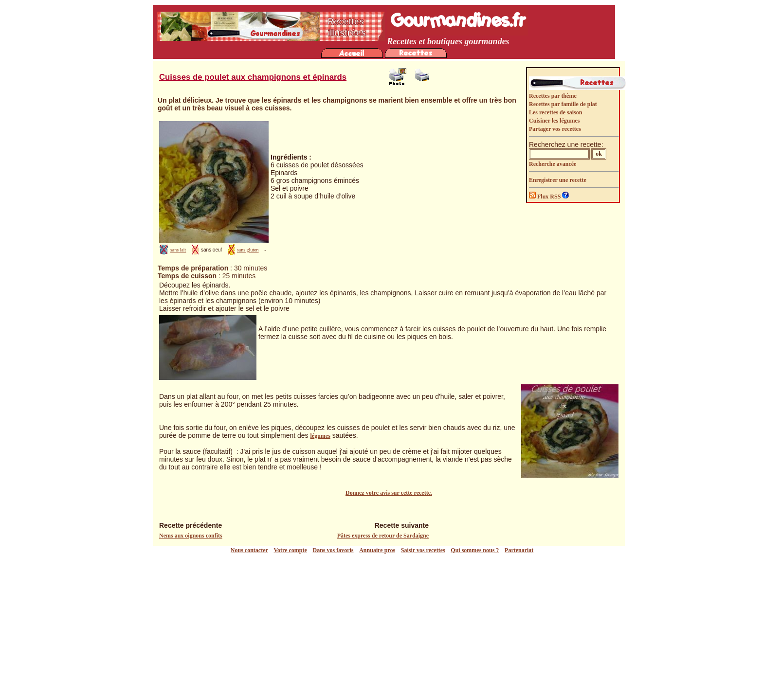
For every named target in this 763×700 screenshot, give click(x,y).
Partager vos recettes (555, 129)
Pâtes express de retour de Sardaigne (383, 536)
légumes (320, 436)
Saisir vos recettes (423, 550)
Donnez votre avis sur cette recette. (389, 493)
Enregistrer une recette (558, 180)
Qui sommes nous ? (475, 550)
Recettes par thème (553, 96)
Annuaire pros (377, 550)
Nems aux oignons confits (191, 536)
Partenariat (519, 550)
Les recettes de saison (555, 112)
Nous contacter (249, 550)
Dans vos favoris (333, 550)
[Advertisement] (384, 627)
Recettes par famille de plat (563, 104)
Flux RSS (545, 197)
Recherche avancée (553, 164)
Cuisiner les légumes (554, 121)
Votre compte (291, 550)
